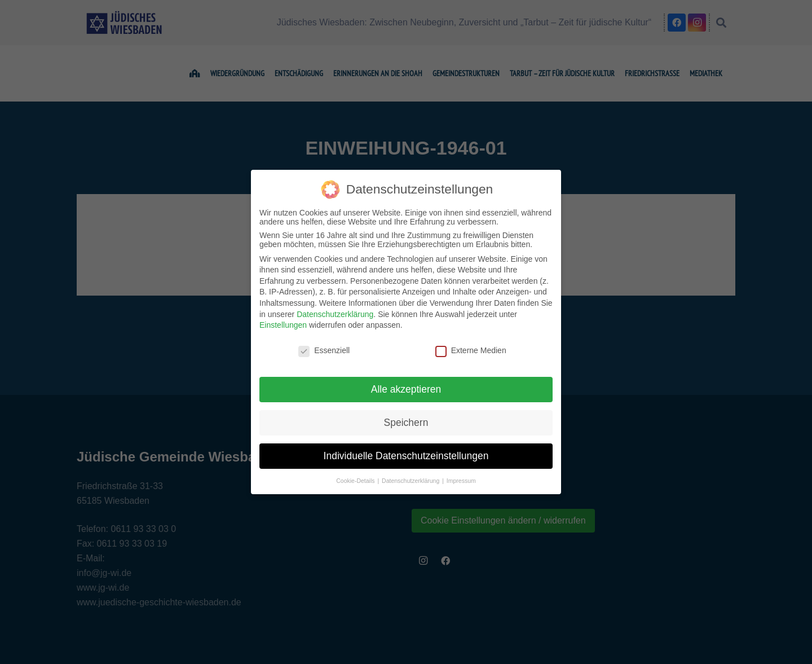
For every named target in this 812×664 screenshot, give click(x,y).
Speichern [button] (406, 423)
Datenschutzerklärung (335, 314)
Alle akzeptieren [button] (406, 389)
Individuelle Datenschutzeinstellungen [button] (406, 456)
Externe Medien (471, 350)
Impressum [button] (461, 481)
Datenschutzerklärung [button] (411, 481)
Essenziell (324, 350)
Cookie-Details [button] (356, 481)
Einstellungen (283, 325)
